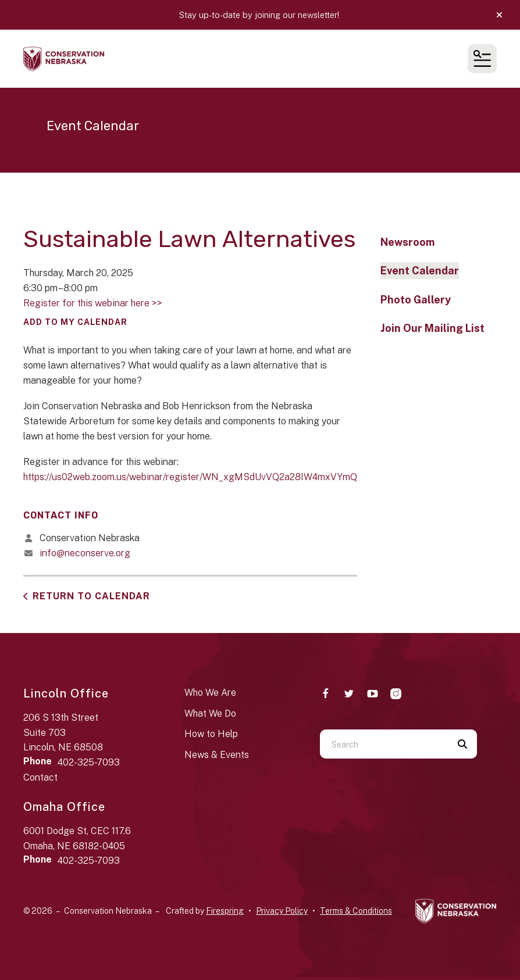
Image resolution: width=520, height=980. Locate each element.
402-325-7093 (89, 762)
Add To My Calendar (75, 322)
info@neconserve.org (85, 553)
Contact (40, 777)
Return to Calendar (91, 596)
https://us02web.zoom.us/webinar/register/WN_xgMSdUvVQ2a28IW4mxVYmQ (190, 477)
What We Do (210, 713)
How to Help (211, 734)
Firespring (225, 911)
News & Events (217, 755)
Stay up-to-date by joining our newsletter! (260, 15)
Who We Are (210, 693)
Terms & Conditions (356, 911)
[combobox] (384, 744)
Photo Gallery (416, 300)
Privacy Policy (282, 911)
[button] (499, 15)
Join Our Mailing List (432, 328)
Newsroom (407, 242)
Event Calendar (420, 271)
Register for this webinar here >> (93, 303)
